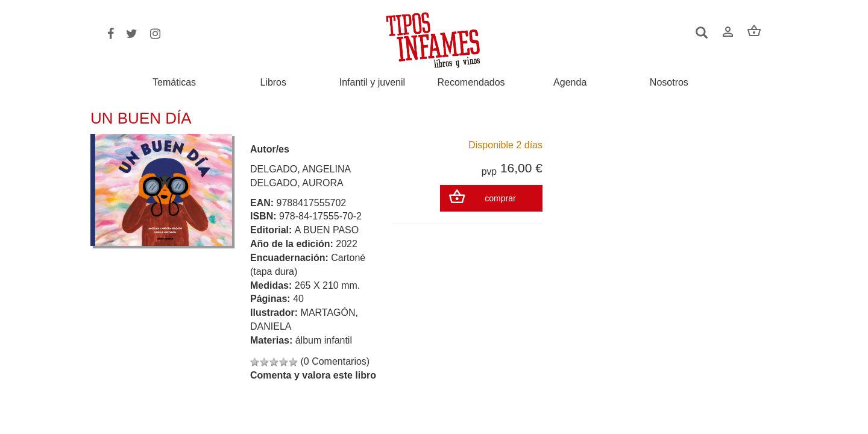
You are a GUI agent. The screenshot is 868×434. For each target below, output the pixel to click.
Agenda (570, 83)
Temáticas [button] (174, 82)
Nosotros (669, 83)
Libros (273, 83)
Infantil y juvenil (372, 83)
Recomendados (471, 83)
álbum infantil (324, 340)
